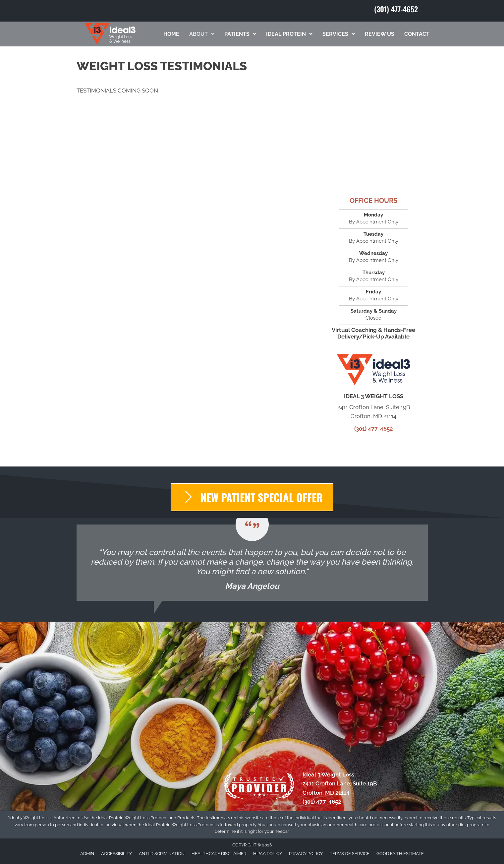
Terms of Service (350, 854)
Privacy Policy (306, 854)
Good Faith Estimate (400, 854)
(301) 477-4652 (396, 9)
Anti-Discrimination (162, 854)
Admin (87, 854)
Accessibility (116, 854)
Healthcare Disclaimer (219, 854)
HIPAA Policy (268, 854)
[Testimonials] (252, 563)
